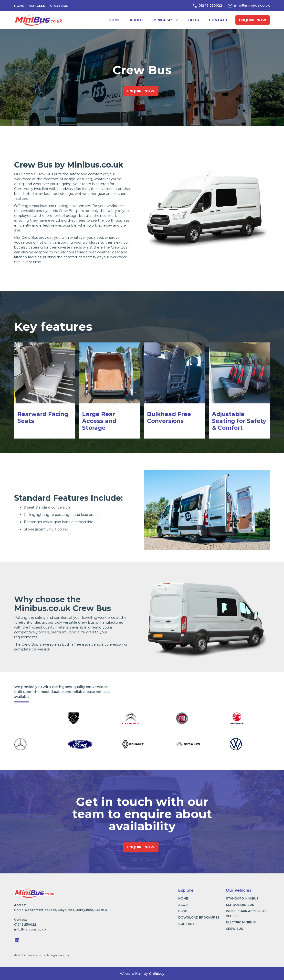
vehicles (37, 6)
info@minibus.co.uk (252, 5)
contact (218, 20)
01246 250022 (210, 5)
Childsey (157, 974)
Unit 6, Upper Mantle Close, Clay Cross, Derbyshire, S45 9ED (61, 910)
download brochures (199, 917)
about (137, 20)
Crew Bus (59, 6)
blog (194, 20)
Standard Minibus (242, 898)
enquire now (253, 20)
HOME (19, 6)
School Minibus (240, 905)
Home (114, 20)
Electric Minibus (241, 922)
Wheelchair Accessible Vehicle (247, 914)
